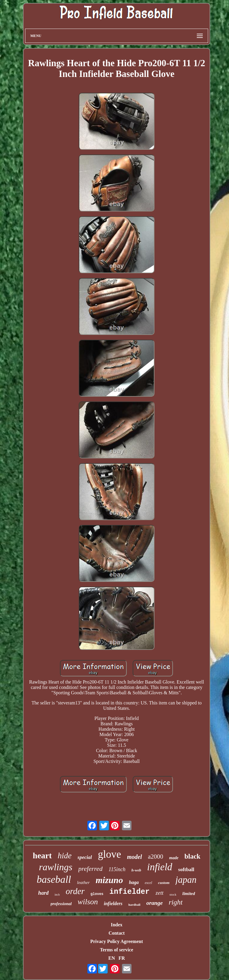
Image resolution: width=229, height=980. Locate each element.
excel (148, 883)
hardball (134, 905)
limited (189, 894)
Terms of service (116, 950)
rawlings (56, 867)
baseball (54, 879)
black (192, 856)
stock (173, 894)
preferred (90, 869)
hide (65, 856)
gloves (97, 894)
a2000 (155, 857)
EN (112, 958)
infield (160, 867)
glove (109, 854)
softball (186, 870)
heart (42, 855)
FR (122, 958)
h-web (136, 870)
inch (57, 895)
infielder (130, 892)
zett (160, 893)
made (174, 858)
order (75, 891)
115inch (117, 869)
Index (116, 925)
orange (155, 903)
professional (61, 904)
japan (186, 880)
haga (134, 882)
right (176, 902)
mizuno (109, 880)
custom (164, 883)
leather (83, 882)
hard (43, 893)
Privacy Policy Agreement (117, 941)
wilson (88, 902)
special (85, 857)
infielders (113, 904)
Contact (117, 933)
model (134, 857)
